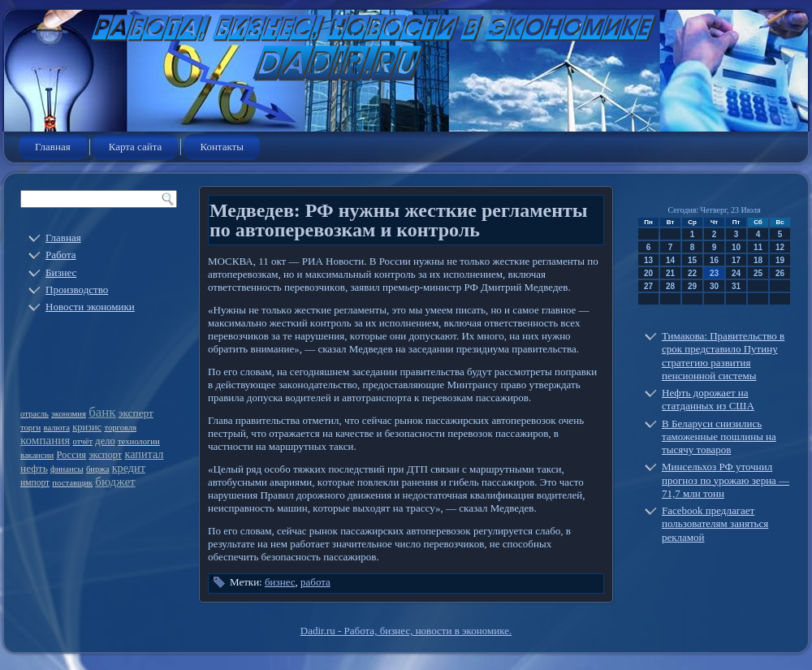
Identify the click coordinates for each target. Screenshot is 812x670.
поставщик (72, 483)
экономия (69, 414)
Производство (77, 290)
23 (714, 273)
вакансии (37, 455)
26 (780, 273)
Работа (61, 255)
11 (758, 247)
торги (30, 428)
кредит (129, 468)
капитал (145, 454)
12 (780, 247)
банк (102, 412)
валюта (57, 428)
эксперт (136, 413)
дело (105, 441)
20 (648, 273)
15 (692, 260)
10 (736, 247)
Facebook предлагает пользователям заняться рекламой (715, 524)
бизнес (280, 582)
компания (45, 440)
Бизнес (61, 272)
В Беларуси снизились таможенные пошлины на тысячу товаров (719, 437)
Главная (53, 147)
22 (692, 273)
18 (758, 260)
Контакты (222, 147)
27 (648, 286)
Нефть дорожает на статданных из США (708, 399)
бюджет (115, 482)
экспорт (105, 455)
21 (670, 273)
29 (692, 286)
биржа (98, 469)
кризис (87, 427)
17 (736, 260)
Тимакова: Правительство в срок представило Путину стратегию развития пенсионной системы (723, 356)
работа (315, 582)
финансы (67, 469)
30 (714, 286)
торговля (120, 428)
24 (736, 273)
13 (648, 260)
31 (736, 286)
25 (758, 273)
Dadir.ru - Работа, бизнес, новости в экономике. (406, 631)
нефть (34, 468)
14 (670, 260)
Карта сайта (136, 147)
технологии (139, 441)
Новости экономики (90, 307)
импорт (35, 483)
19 (780, 260)
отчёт (83, 441)
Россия (71, 455)
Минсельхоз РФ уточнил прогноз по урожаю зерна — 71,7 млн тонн (726, 480)
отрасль (35, 414)
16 (714, 260)
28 (670, 286)
